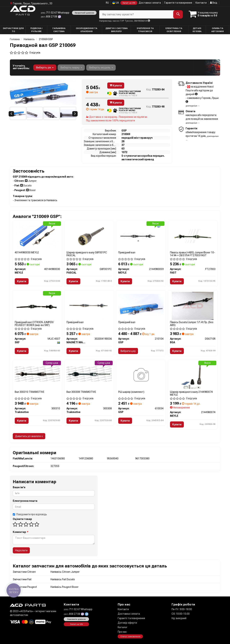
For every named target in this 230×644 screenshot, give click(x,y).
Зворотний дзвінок (84, 13)
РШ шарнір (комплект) (131, 392)
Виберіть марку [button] (71, 68)
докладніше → (193, 106)
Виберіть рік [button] (45, 68)
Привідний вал (127, 252)
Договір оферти (127, 623)
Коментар (20, 532)
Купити (116, 86)
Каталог (123, 627)
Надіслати (21, 550)
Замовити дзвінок (76, 619)
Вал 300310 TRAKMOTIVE (30, 392)
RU (107, 3)
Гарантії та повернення (131, 618)
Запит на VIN (129, 3)
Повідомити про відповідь (30, 514)
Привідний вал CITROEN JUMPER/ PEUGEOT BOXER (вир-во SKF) (34, 324)
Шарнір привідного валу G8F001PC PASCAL (87, 254)
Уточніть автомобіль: (21, 67)
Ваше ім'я (19, 487)
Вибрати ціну (128, 351)
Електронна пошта (25, 501)
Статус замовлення (130, 636)
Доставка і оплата (150, 3)
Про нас (122, 632)
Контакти (201, 3)
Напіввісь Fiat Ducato (63, 579)
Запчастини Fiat (22, 579)
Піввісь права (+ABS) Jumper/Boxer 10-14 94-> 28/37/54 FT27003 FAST (192, 254)
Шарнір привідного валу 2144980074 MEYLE (191, 393)
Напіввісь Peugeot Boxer (65, 587)
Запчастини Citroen (24, 572)
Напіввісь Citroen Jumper (65, 572)
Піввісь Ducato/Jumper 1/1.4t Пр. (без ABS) (192, 324)
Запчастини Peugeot (25, 587)
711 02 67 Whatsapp (55, 13)
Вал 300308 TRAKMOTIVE (81, 392)
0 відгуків (35, 53)
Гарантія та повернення (178, 3)
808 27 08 (49, 17)
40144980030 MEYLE (27, 252)
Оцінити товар (22, 519)
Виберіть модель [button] (101, 68)
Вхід (214, 3)
